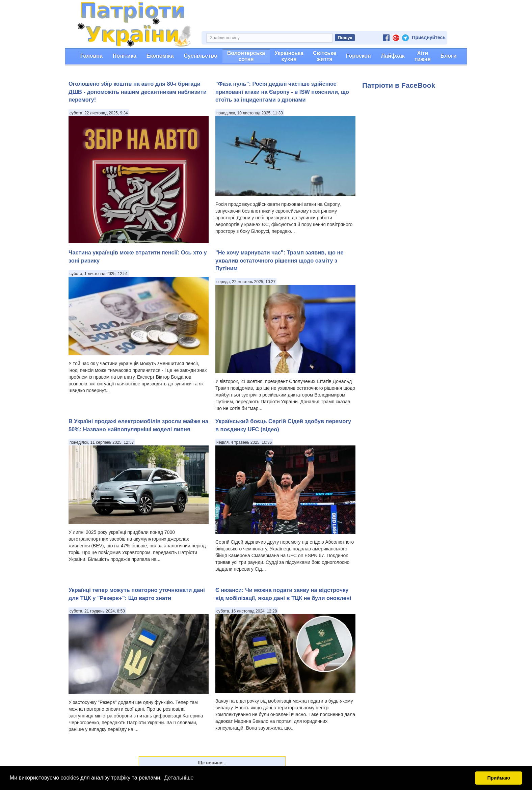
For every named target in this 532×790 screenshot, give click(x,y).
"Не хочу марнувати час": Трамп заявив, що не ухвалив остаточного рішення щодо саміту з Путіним (280, 260)
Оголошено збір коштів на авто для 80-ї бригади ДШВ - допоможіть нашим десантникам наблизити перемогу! (138, 92)
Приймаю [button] (499, 778)
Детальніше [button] (179, 778)
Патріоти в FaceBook (399, 85)
